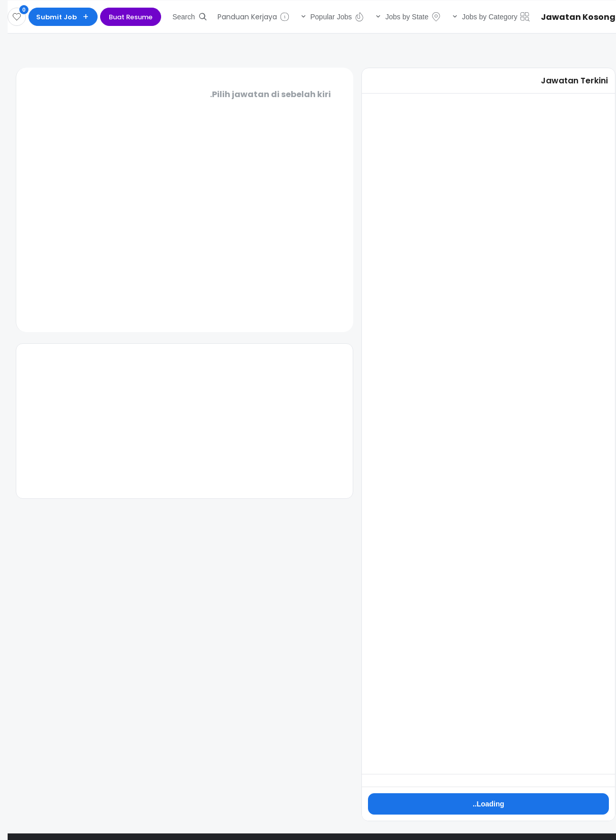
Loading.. (481, 804)
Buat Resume (123, 17)
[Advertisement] (177, 421)
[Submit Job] (55, 17)
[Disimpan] (9, 17)
